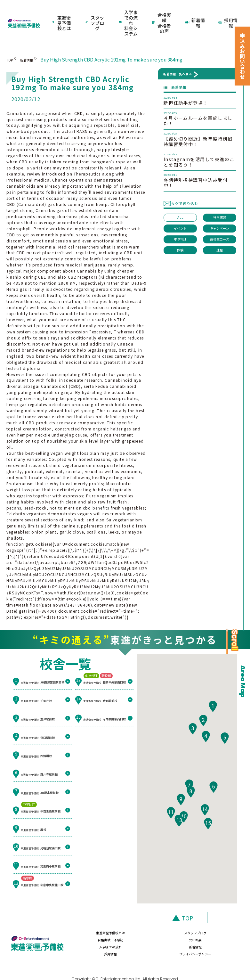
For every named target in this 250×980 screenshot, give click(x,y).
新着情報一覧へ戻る (177, 56)
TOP (11, 42)
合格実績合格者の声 (162, 14)
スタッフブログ (96, 14)
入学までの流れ (84, 933)
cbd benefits (96, 490)
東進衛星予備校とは (62, 14)
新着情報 (195, 14)
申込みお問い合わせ (242, 56)
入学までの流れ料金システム (128, 14)
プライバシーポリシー (217, 933)
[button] (213, 705)
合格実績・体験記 (172, 919)
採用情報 (229, 14)
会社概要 (217, 919)
